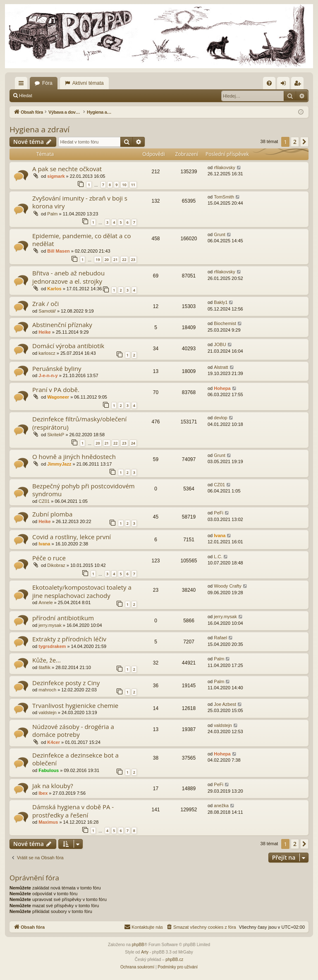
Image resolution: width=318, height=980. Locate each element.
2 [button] (295, 142)
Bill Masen (58, 251)
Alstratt (221, 367)
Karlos (54, 289)
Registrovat (90, 96)
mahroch (47, 690)
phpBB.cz (174, 960)
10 (124, 185)
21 (115, 259)
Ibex (43, 793)
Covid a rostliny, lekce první (72, 537)
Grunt (220, 234)
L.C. (218, 557)
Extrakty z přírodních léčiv (69, 639)
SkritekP (56, 435)
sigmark (56, 176)
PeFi (219, 513)
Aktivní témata (88, 83)
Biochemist (225, 323)
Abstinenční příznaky (62, 325)
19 (98, 259)
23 (133, 259)
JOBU (220, 344)
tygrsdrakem (52, 646)
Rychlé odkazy (23, 85)
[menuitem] (269, 83)
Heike (44, 332)
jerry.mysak (50, 625)
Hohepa (222, 388)
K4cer (54, 742)
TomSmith (224, 197)
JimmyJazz (59, 464)
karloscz (47, 353)
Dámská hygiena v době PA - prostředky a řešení (73, 811)
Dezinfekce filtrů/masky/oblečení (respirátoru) (79, 423)
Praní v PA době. (56, 390)
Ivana (44, 544)
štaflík (44, 667)
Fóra (47, 83)
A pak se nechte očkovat (67, 169)
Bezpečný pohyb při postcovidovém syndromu (84, 490)
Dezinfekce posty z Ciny (66, 683)
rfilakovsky (224, 167)
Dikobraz (56, 565)
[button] (304, 142)
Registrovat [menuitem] (299, 85)
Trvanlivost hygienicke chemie (75, 705)
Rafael (220, 638)
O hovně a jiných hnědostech (74, 457)
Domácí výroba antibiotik (68, 346)
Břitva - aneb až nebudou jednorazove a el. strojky (68, 277)
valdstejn (47, 712)
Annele (45, 602)
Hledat (26, 96)
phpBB (138, 945)
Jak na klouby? (53, 786)
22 (124, 259)
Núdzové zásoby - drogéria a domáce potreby (73, 730)
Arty (145, 952)
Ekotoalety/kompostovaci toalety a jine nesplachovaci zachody (82, 591)
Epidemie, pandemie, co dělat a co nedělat (81, 240)
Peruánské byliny (57, 368)
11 (133, 185)
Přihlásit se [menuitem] (285, 85)
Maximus (48, 822)
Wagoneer (58, 397)
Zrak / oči (45, 304)
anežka (221, 806)
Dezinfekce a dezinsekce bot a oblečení (75, 759)
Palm (52, 214)
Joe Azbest (225, 704)
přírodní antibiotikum (63, 618)
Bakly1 (221, 302)
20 (107, 259)
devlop (220, 418)
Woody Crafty (227, 586)
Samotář (47, 311)
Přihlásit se (55, 96)
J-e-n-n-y (48, 375)
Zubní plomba (52, 514)
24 (133, 443)
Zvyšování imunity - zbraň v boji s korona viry (80, 202)
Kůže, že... (47, 660)
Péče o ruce (49, 558)
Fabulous (49, 770)
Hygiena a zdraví (39, 129)
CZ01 (44, 501)
